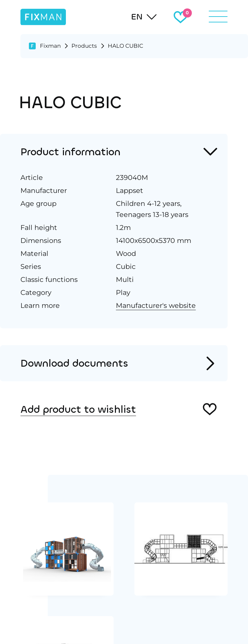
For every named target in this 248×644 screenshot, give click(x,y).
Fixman (50, 46)
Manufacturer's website (156, 305)
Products (84, 46)
